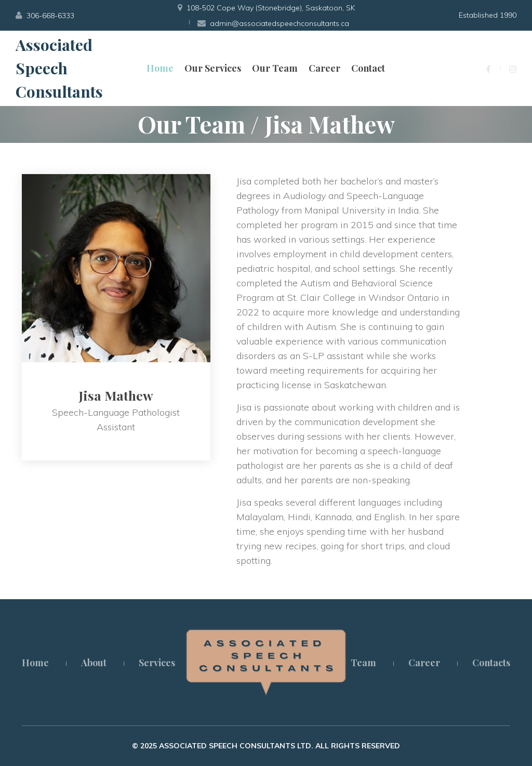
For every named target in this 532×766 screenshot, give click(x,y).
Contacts (491, 663)
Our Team (275, 68)
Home (160, 68)
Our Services (213, 68)
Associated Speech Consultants (59, 68)
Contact (368, 68)
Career (324, 68)
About (94, 663)
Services (157, 663)
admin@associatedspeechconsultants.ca (280, 23)
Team (363, 663)
